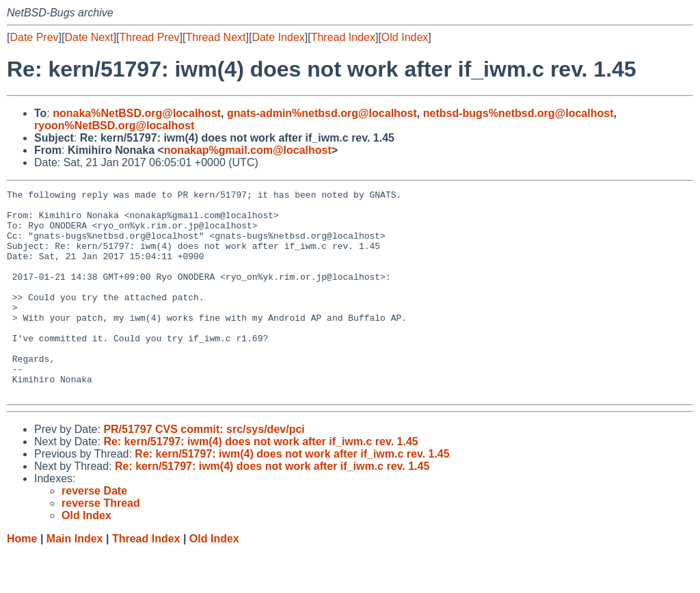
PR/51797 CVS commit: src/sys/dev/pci (204, 470)
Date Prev (34, 37)
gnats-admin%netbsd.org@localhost (322, 113)
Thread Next (215, 37)
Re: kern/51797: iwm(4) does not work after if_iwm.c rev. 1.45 (260, 483)
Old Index (405, 37)
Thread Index (343, 37)
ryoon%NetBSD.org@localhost (114, 126)
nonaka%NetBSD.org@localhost (137, 113)
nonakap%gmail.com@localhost (248, 150)
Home (22, 580)
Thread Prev (150, 37)
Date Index (278, 37)
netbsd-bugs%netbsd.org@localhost (519, 113)
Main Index (75, 580)
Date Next (89, 37)
